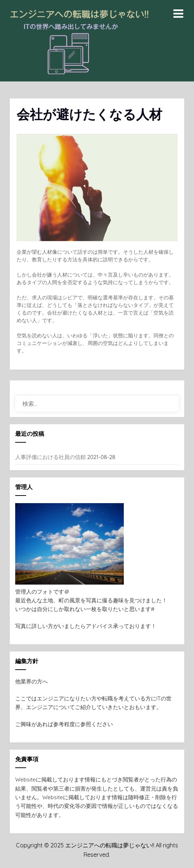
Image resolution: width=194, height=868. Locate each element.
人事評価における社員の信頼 (50, 457)
